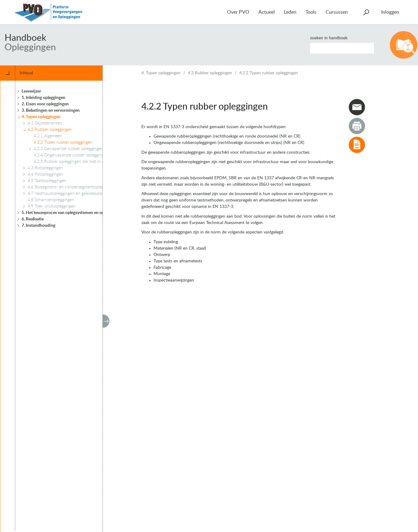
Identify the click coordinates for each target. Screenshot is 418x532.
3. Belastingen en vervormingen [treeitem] (51, 110)
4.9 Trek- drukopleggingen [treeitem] (52, 206)
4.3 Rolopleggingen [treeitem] (45, 168)
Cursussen (337, 12)
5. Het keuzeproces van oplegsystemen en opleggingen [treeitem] (72, 213)
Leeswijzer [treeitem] (31, 91)
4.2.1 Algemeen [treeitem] (48, 136)
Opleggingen (30, 47)
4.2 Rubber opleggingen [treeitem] (50, 130)
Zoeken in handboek (329, 38)
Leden (290, 12)
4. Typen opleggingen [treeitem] (41, 117)
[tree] (77, 306)
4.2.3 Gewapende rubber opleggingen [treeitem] (69, 149)
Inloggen (390, 12)
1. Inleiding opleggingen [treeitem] (43, 98)
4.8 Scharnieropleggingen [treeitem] (51, 200)
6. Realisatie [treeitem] (33, 219)
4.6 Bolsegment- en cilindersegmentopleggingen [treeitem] (72, 187)
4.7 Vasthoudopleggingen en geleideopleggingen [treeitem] (72, 194)
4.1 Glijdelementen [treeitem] (45, 123)
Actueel (267, 12)
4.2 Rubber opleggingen (210, 73)
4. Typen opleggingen (161, 73)
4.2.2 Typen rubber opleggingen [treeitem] (63, 142)
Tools (311, 12)
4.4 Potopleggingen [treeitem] (45, 174)
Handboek (25, 38)
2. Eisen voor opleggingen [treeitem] (45, 104)
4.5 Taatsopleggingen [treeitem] (47, 181)
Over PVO (238, 12)
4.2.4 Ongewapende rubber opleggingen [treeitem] (71, 155)
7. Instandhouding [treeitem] (38, 226)
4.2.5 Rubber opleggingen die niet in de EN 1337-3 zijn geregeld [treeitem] (93, 162)
